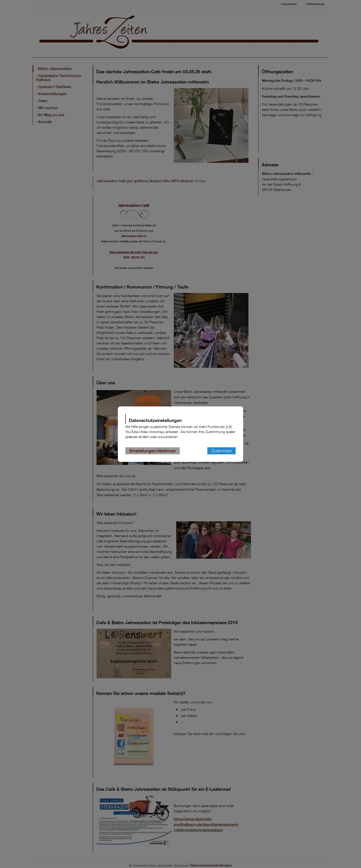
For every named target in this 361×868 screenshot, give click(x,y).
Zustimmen (221, 451)
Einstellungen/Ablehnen (153, 451)
